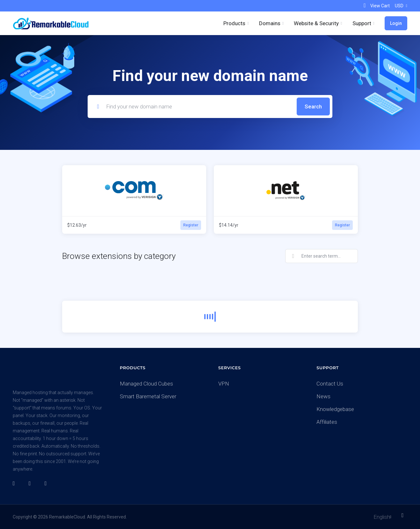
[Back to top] (404, 515)
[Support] (363, 23)
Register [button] (191, 225)
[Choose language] (378, 517)
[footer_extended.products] (236, 23)
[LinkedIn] (47, 483)
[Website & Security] (318, 23)
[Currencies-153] (400, 6)
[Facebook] (16, 483)
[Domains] (271, 23)
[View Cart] (376, 6)
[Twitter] (32, 483)
